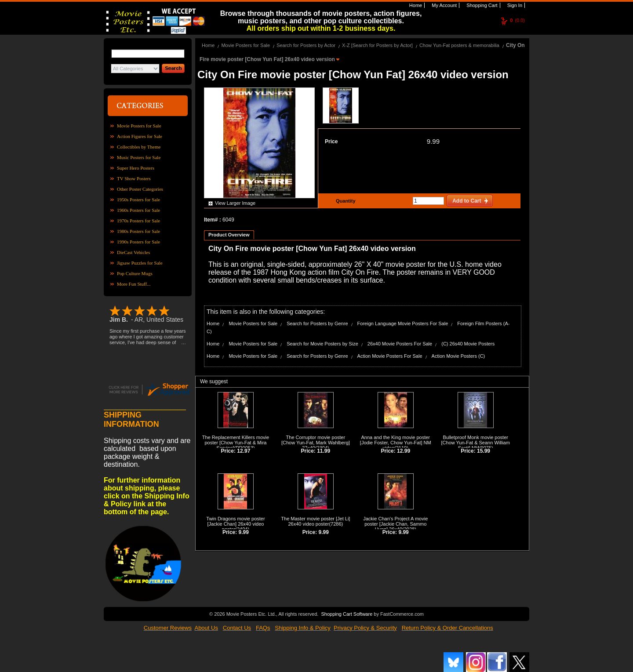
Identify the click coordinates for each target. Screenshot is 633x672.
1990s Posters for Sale (138, 242)
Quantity (345, 201)
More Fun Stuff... (134, 284)
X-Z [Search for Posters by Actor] (377, 45)
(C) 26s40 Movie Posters (468, 344)
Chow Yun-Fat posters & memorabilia (459, 45)
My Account (444, 5)
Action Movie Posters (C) (458, 356)
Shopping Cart (481, 5)
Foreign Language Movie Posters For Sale (403, 323)
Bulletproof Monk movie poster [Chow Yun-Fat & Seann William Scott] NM (476, 443)
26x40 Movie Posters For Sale (400, 344)
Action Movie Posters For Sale (390, 356)
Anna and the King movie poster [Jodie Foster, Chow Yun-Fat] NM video (396, 443)
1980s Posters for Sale (138, 231)
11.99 (324, 451)
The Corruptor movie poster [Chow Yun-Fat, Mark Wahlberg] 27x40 (316, 443)
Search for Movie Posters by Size (322, 344)
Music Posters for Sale (139, 157)
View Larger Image (235, 203)
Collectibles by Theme (139, 147)
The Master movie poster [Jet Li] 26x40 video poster (315, 521)
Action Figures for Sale (140, 136)
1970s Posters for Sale (138, 221)
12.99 (404, 451)
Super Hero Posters (136, 168)
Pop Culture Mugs (135, 273)
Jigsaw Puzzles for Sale (140, 263)
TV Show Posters (134, 178)
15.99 (484, 451)
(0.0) (517, 20)
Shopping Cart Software (347, 613)
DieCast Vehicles (133, 252)
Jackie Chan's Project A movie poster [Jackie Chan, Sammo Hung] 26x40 (395, 524)
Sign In (514, 5)
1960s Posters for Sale (138, 210)
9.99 (433, 141)
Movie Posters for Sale (139, 126)
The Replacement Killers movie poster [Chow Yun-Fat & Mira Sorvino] (236, 443)
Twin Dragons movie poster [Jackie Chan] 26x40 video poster (235, 524)
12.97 (244, 451)
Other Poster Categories (140, 189)
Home (415, 5)
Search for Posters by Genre (317, 323)
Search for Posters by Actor (306, 45)
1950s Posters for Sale (138, 200)
